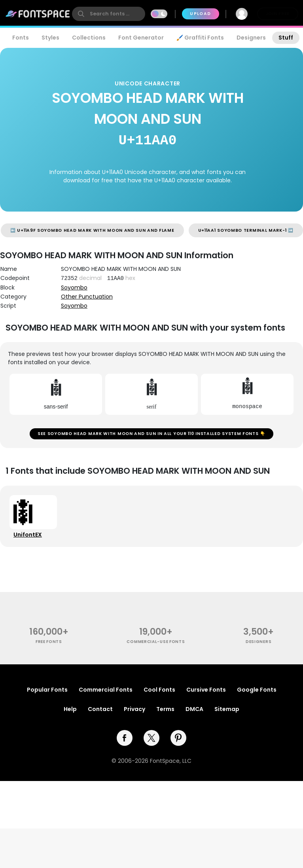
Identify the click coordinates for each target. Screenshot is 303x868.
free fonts (49, 642)
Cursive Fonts (206, 690)
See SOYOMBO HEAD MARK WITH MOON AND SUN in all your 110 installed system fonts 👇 (151, 434)
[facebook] (125, 738)
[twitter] (151, 738)
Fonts (21, 38)
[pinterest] (178, 738)
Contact (100, 709)
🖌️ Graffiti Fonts (200, 38)
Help (70, 709)
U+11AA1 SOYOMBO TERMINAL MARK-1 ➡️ (246, 230)
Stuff (286, 38)
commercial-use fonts (156, 642)
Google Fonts (257, 690)
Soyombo (74, 287)
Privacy (134, 709)
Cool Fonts (159, 690)
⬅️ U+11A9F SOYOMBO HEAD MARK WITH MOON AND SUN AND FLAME (92, 230)
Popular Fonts (47, 690)
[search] (109, 14)
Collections (89, 38)
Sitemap (227, 709)
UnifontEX (28, 535)
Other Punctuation (87, 297)
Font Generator (141, 38)
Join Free (278, 14)
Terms (165, 709)
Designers (251, 38)
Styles (50, 38)
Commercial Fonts (106, 690)
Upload (200, 14)
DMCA (194, 709)
